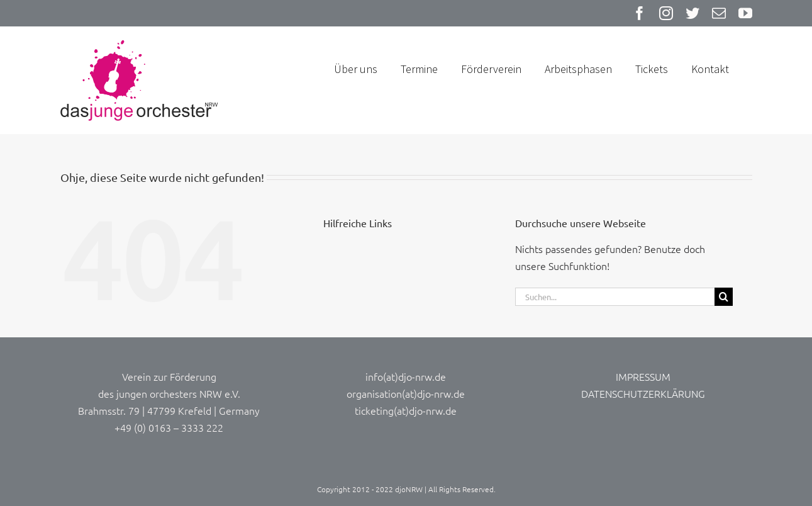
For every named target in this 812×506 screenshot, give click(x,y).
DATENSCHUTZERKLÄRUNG (643, 393)
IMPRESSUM (643, 376)
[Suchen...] (615, 297)
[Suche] (724, 297)
